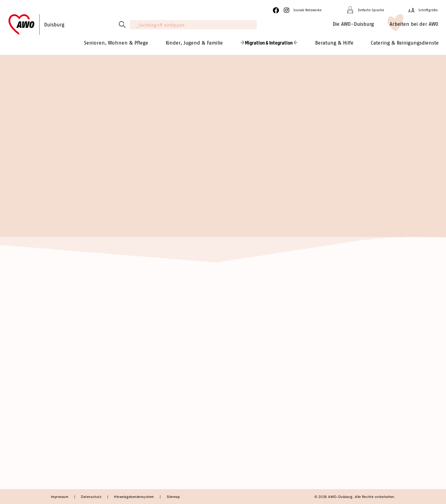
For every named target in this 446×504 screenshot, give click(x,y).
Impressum (60, 497)
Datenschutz (92, 497)
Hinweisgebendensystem (134, 497)
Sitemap (173, 497)
